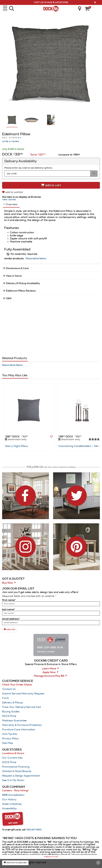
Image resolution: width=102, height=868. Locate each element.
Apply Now (49, 672)
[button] (95, 2)
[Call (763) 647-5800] (34, 830)
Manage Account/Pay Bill (49, 676)
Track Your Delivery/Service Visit (21, 707)
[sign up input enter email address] (51, 623)
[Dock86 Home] (51, 8)
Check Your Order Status (17, 685)
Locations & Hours (13, 753)
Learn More (49, 669)
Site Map (7, 743)
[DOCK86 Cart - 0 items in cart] (87, 9)
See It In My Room (13, 780)
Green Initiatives (12, 804)
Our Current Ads (12, 758)
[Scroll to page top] (51, 857)
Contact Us (9, 689)
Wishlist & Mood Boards (17, 771)
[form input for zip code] (47, 174)
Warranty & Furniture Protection (22, 725)
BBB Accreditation (13, 795)
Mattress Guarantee (14, 721)
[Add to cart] (51, 185)
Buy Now (8, 583)
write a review (11, 141)
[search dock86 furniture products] (12, 9)
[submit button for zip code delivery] (94, 174)
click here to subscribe (15, 863)
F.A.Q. (6, 698)
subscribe (10, 629)
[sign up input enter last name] (51, 613)
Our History (9, 800)
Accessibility (9, 809)
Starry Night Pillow (17, 446)
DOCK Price (9, 716)
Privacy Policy (10, 739)
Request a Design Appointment (21, 776)
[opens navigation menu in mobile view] (5, 8)
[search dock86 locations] (79, 8)
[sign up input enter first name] (51, 604)
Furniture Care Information (19, 730)
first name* (9, 600)
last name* (8, 610)
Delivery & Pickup (12, 703)
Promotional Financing (16, 767)
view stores (9, 200)
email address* (11, 619)
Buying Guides (11, 712)
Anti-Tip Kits (10, 734)
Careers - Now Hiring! (15, 791)
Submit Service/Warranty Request (23, 694)
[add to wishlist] (13, 192)
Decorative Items (36, 259)
